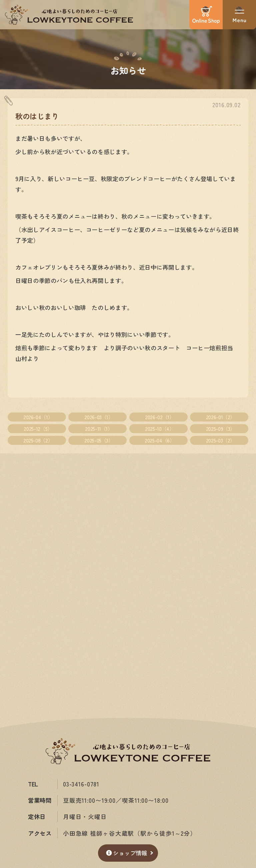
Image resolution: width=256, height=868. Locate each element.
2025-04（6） (159, 440)
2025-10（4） (159, 429)
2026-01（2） (220, 417)
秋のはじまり (37, 116)
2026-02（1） (159, 417)
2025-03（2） (220, 440)
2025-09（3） (220, 429)
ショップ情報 (126, 853)
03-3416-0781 (82, 784)
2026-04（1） (38, 417)
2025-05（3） (99, 440)
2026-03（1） (99, 417)
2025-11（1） (99, 429)
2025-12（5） (38, 429)
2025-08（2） (38, 440)
